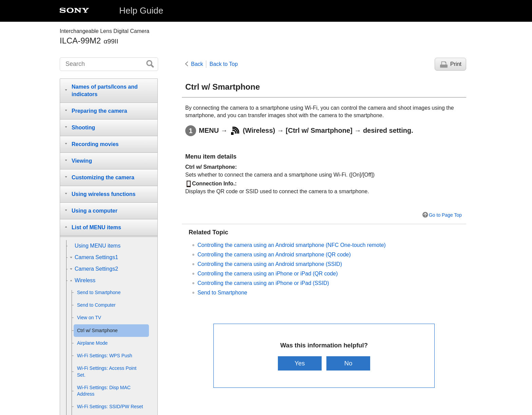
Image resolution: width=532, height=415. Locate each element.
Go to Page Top (445, 215)
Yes (300, 363)
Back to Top (224, 64)
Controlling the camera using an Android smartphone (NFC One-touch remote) (292, 245)
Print (456, 64)
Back (197, 64)
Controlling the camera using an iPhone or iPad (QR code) (268, 274)
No (348, 363)
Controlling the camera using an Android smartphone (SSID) (270, 264)
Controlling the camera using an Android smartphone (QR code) (274, 255)
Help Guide (141, 11)
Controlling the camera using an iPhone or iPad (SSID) (263, 283)
